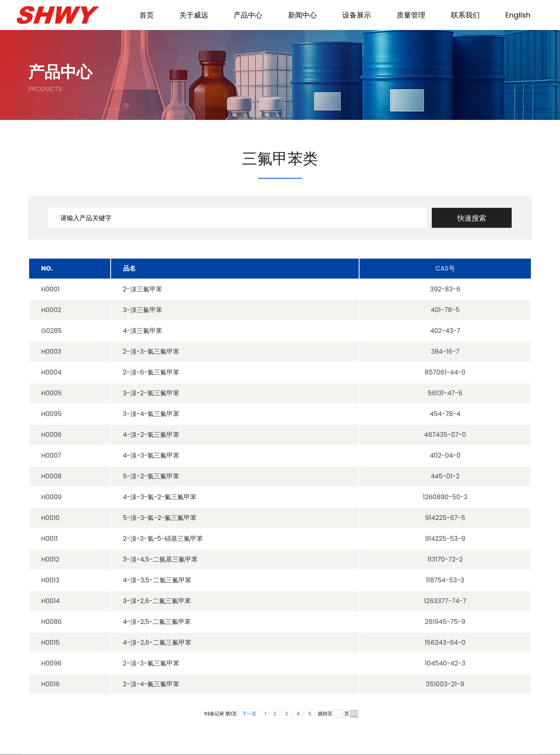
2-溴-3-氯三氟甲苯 (151, 352)
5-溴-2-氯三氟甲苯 (151, 476)
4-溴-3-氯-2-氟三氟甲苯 (160, 497)
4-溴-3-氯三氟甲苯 (151, 455)
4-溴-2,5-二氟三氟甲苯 (157, 622)
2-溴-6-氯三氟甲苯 (151, 372)
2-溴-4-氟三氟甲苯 (151, 684)
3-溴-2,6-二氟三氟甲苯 (157, 601)
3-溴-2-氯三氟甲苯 (151, 393)
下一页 (249, 714)
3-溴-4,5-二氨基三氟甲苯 (160, 559)
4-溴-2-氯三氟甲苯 (151, 435)
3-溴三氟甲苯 (143, 310)
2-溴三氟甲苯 (143, 289)
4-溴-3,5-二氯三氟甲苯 (157, 580)
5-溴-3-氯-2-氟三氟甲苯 (160, 518)
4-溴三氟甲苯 (143, 331)
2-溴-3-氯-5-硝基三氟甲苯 (163, 539)
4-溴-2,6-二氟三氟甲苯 (157, 642)
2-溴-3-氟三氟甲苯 (151, 663)
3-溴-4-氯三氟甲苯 (151, 414)
